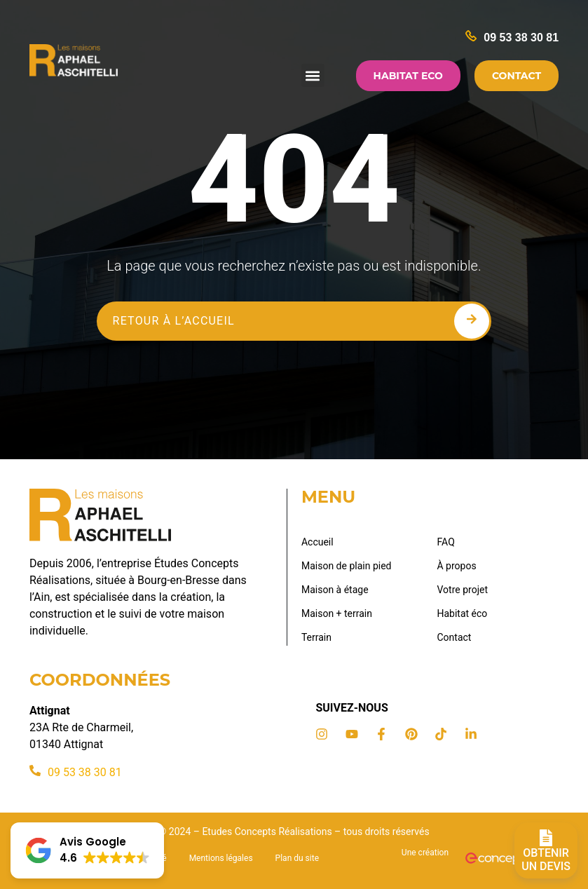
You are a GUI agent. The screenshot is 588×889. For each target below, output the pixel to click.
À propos (457, 566)
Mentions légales (221, 858)
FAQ (446, 542)
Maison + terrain (337, 613)
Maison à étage (335, 590)
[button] (313, 75)
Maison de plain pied (347, 566)
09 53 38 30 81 (521, 38)
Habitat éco (463, 613)
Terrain (316, 637)
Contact (454, 637)
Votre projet (463, 590)
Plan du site (297, 858)
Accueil (317, 542)
